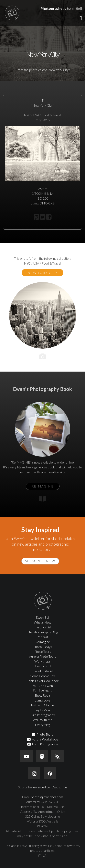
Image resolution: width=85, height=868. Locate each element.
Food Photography (43, 744)
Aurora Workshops (43, 739)
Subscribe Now (40, 561)
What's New (42, 622)
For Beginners (42, 690)
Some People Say (43, 676)
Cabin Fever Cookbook (43, 681)
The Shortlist (43, 627)
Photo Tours (43, 651)
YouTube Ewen (42, 686)
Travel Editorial (43, 671)
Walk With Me (42, 720)
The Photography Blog (43, 632)
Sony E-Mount (43, 710)
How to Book (43, 666)
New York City (42, 273)
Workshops (42, 661)
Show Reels (42, 695)
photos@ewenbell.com (47, 797)
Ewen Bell (43, 617)
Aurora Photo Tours (43, 656)
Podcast (42, 637)
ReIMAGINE (43, 486)
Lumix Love (43, 700)
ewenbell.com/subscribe (50, 787)
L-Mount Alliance (42, 705)
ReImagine (43, 642)
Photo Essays (43, 647)
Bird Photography (43, 715)
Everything (42, 725)
